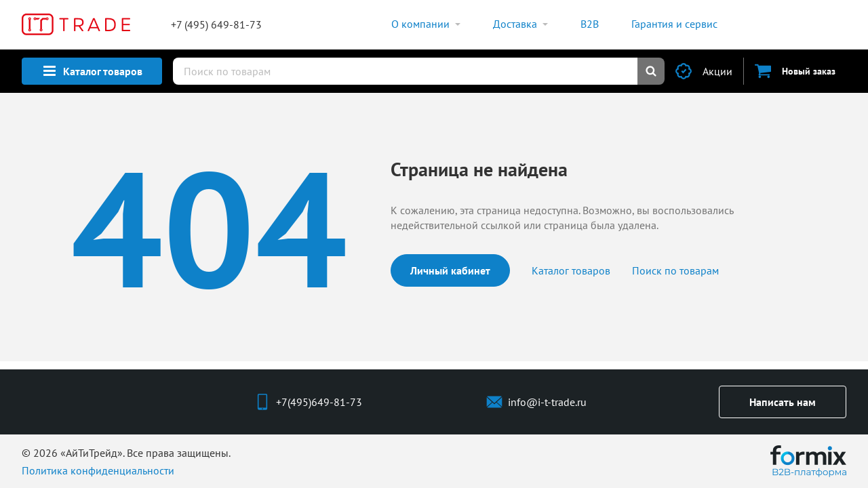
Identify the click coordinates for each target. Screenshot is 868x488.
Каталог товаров (571, 270)
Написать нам (783, 402)
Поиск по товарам (675, 270)
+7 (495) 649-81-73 (216, 24)
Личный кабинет (450, 270)
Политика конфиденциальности (98, 470)
